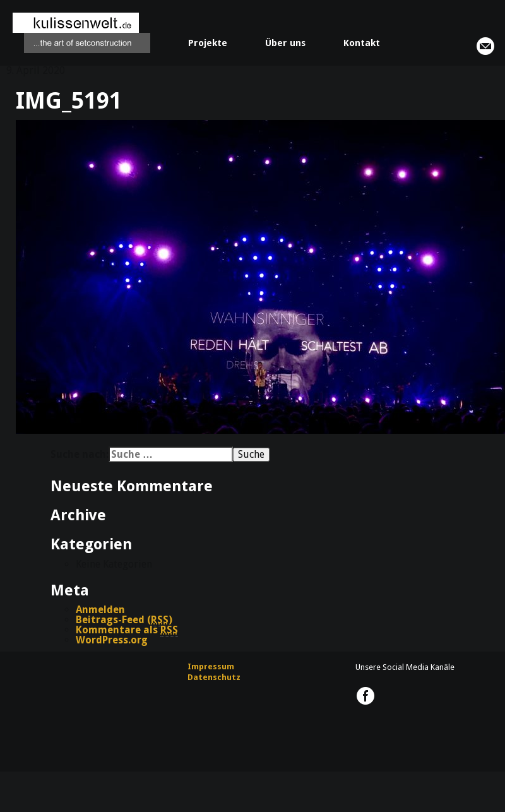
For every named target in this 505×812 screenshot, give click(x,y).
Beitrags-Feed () (124, 620)
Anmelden (100, 610)
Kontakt (362, 43)
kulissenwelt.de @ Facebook (365, 696)
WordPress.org (112, 640)
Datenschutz (214, 677)
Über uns (285, 43)
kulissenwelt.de (81, 33)
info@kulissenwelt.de (485, 46)
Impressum (211, 666)
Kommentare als (127, 630)
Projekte (208, 43)
